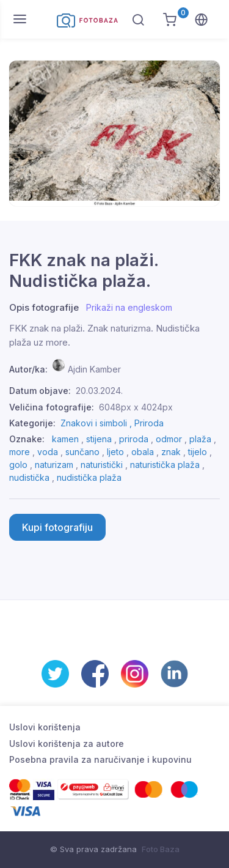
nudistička (29, 477)
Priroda (149, 423)
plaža (200, 439)
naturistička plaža (165, 465)
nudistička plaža (89, 477)
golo (18, 465)
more (20, 452)
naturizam (54, 465)
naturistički (102, 465)
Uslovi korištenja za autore (67, 744)
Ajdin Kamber (94, 369)
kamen (65, 439)
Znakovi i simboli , (97, 423)
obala (143, 452)
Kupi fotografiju (57, 527)
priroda (134, 439)
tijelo (198, 452)
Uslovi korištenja (45, 727)
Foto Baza (161, 849)
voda (48, 452)
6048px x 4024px (136, 407)
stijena (99, 439)
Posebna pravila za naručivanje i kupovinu (100, 759)
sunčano (82, 452)
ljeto (115, 452)
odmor (169, 439)
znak (171, 452)
